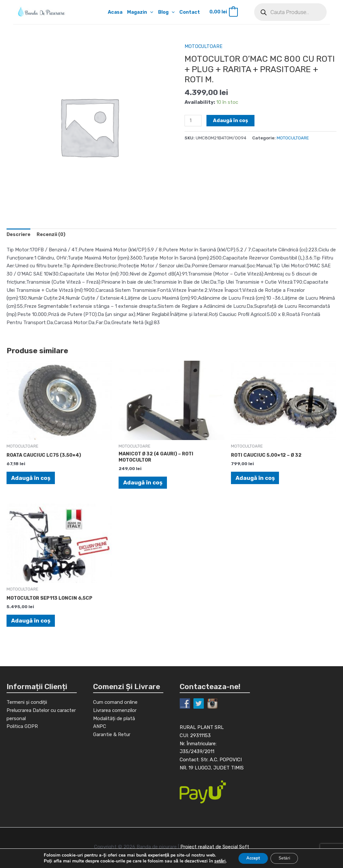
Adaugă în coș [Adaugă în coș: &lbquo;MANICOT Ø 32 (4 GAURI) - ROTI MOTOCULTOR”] (143, 484)
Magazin (139, 12)
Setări (286, 858)
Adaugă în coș (231, 120)
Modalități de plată (114, 732)
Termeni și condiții (27, 704)
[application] (150, 12)
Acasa (114, 12)
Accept (251, 858)
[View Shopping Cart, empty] (225, 12)
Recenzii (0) (54, 235)
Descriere (19, 235)
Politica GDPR (22, 728)
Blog (166, 12)
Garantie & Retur (112, 749)
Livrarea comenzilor (115, 724)
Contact (191, 12)
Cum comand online (115, 716)
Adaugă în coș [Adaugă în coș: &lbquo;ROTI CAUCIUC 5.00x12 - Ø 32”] (255, 478)
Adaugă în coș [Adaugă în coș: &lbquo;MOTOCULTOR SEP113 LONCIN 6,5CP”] (31, 622)
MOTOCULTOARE (204, 46)
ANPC (100, 740)
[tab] (19, 235)
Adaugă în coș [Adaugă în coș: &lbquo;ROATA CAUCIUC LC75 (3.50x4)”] (31, 478)
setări (216, 861)
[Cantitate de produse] (193, 121)
